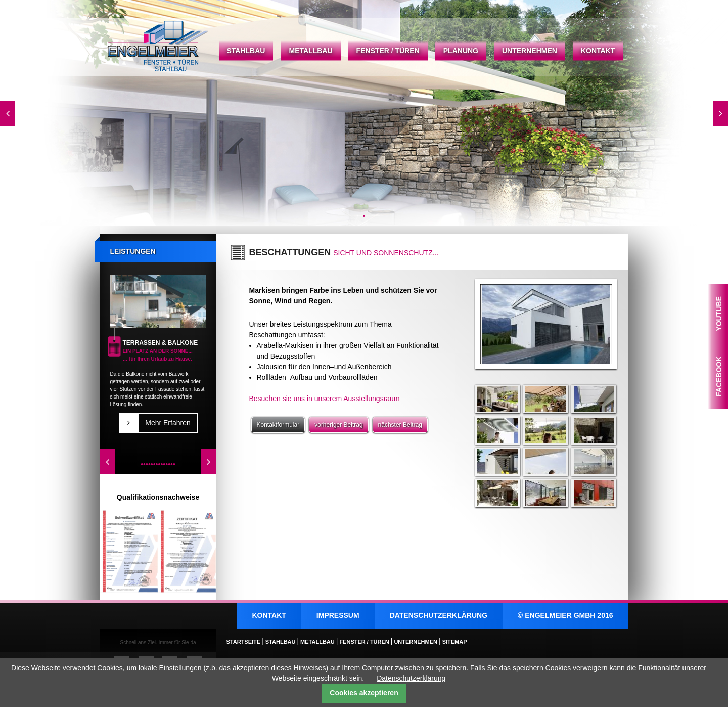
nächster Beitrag (400, 425)
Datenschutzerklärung (439, 615)
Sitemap (455, 642)
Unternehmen (530, 51)
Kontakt (598, 51)
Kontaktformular (278, 425)
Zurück (8, 113)
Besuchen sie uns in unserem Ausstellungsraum (325, 399)
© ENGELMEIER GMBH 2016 (565, 615)
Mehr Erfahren (168, 423)
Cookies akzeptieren (364, 693)
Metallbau (310, 51)
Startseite (158, 46)
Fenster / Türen (388, 51)
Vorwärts (720, 113)
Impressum (338, 615)
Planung (461, 51)
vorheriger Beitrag (338, 425)
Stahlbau (246, 51)
